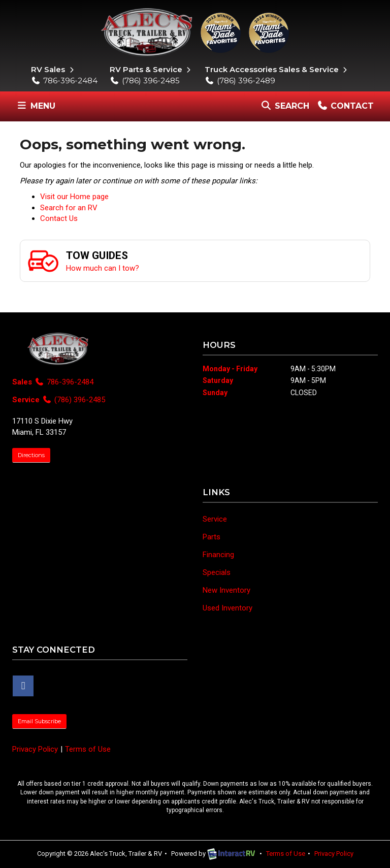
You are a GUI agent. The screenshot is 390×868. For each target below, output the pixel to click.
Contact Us (59, 218)
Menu (38, 108)
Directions (31, 455)
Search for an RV (69, 208)
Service (215, 519)
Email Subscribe (39, 721)
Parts (212, 537)
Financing (218, 555)
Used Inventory (227, 608)
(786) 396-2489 (240, 81)
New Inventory (226, 590)
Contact (345, 108)
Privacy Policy (35, 749)
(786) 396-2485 (145, 81)
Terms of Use (88, 749)
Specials (217, 572)
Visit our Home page (74, 197)
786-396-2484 (64, 81)
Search (285, 108)
